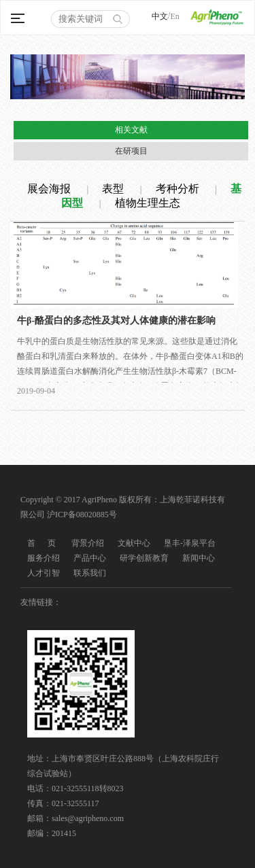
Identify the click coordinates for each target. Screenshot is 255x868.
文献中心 (134, 543)
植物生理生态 (148, 203)
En (174, 16)
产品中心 (90, 558)
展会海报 (49, 189)
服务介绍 (44, 558)
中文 (160, 16)
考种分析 (177, 189)
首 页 (41, 543)
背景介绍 (88, 543)
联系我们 (90, 573)
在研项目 (131, 151)
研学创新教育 (144, 558)
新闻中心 (199, 558)
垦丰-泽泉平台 (190, 543)
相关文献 (131, 130)
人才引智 (44, 573)
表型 (113, 189)
